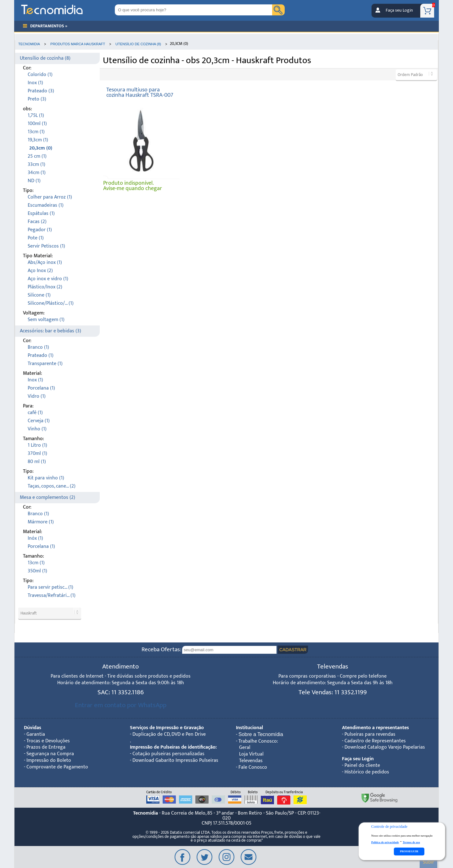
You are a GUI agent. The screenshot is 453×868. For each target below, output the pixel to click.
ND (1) (34, 181)
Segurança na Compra (50, 754)
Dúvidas (33, 728)
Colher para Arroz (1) (50, 197)
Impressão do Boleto (49, 760)
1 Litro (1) (37, 445)
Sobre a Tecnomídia (261, 734)
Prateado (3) (41, 91)
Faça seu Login (399, 10)
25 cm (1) (37, 156)
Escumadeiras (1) (46, 205)
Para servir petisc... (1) (50, 587)
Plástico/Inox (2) (45, 287)
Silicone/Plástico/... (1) (51, 303)
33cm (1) (36, 164)
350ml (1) (37, 571)
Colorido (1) (40, 75)
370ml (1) (37, 453)
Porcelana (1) (41, 388)
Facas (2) (37, 222)
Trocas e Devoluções (48, 741)
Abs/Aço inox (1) (45, 262)
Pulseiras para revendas (370, 734)
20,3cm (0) (41, 148)
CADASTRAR (293, 650)
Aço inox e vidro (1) (48, 279)
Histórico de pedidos (367, 772)
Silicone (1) (39, 295)
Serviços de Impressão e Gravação (167, 728)
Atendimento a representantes (375, 728)
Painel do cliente (362, 765)
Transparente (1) (45, 364)
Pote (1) (36, 238)
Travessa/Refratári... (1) (52, 595)
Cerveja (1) (39, 421)
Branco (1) (38, 347)
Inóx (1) (35, 538)
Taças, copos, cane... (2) (52, 486)
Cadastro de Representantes (375, 741)
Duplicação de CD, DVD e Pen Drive (169, 734)
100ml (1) (37, 124)
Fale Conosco (253, 767)
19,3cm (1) (38, 140)
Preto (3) (37, 99)
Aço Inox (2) (40, 271)
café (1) (35, 413)
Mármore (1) (41, 522)
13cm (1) (36, 132)
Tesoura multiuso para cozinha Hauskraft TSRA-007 (140, 93)
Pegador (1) (40, 230)
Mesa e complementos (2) (48, 497)
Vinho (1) (37, 429)
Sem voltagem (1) (46, 320)
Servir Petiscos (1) (46, 246)
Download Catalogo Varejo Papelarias (385, 747)
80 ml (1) (37, 462)
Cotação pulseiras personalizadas (168, 754)
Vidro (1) (37, 396)
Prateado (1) (41, 355)
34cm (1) (37, 173)
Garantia (36, 734)
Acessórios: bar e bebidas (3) (50, 331)
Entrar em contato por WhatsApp (121, 705)
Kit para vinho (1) (46, 478)
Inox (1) (35, 83)
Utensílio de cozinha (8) (45, 58)
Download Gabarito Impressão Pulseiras (175, 760)
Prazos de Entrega (46, 747)
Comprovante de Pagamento (57, 767)
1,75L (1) (36, 115)
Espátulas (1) (41, 213)
